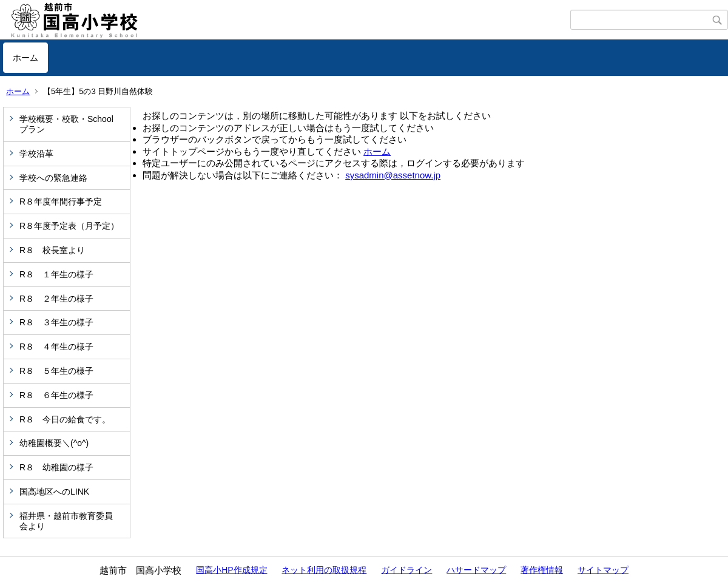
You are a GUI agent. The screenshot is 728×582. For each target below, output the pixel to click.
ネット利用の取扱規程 (324, 570)
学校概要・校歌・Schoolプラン (66, 124)
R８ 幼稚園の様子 (56, 467)
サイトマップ (603, 570)
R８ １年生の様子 (56, 274)
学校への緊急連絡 (53, 178)
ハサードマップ (476, 570)
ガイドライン (406, 570)
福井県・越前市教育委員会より (66, 521)
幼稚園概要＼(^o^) (54, 443)
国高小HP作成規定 (231, 570)
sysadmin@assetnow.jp (393, 175)
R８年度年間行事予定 (61, 201)
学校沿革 (36, 154)
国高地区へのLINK (54, 492)
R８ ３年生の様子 (56, 322)
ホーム (25, 58)
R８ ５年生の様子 (56, 371)
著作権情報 (542, 570)
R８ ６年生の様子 (56, 395)
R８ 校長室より (52, 250)
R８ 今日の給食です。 (65, 419)
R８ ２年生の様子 (56, 299)
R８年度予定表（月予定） (69, 226)
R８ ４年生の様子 (56, 347)
